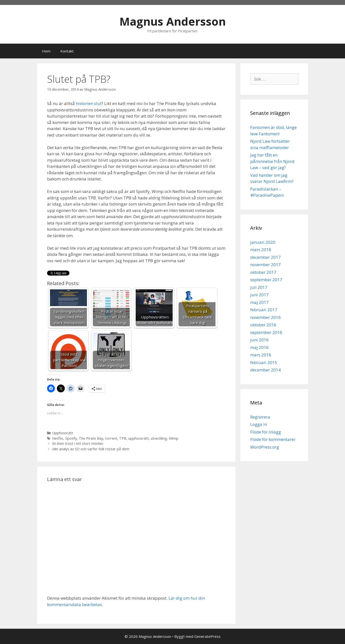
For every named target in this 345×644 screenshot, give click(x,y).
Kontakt (67, 51)
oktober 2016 (263, 325)
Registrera (260, 417)
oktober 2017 (263, 272)
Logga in (259, 424)
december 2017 (265, 257)
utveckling (159, 438)
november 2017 (265, 265)
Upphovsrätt (63, 433)
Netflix (58, 438)
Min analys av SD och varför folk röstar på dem (91, 449)
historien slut (89, 103)
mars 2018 (261, 250)
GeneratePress (207, 636)
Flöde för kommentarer (273, 439)
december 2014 (265, 370)
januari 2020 (263, 242)
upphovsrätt (139, 438)
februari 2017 (264, 310)
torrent (111, 438)
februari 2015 (264, 362)
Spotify (71, 438)
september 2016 (266, 332)
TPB (123, 438)
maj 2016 (259, 347)
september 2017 (266, 280)
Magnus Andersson (173, 21)
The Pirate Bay (91, 438)
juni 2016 (259, 340)
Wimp (174, 438)
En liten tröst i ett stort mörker (78, 444)
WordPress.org (265, 447)
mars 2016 (261, 355)
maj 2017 (259, 302)
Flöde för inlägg (266, 432)
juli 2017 (259, 287)
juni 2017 (259, 295)
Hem (46, 51)
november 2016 (265, 317)
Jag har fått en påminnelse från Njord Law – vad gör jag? (272, 161)
